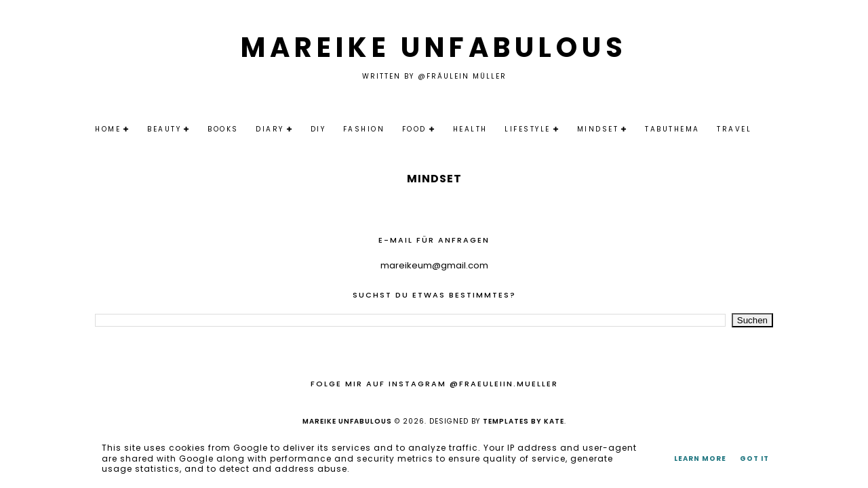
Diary (270, 129)
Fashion (364, 129)
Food (414, 129)
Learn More (700, 459)
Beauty (164, 129)
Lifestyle (528, 129)
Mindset (598, 129)
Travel (734, 129)
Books (223, 129)
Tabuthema (672, 129)
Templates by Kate (524, 421)
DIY (318, 129)
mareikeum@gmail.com (434, 265)
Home (108, 129)
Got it (754, 459)
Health (470, 129)
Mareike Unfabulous (434, 47)
